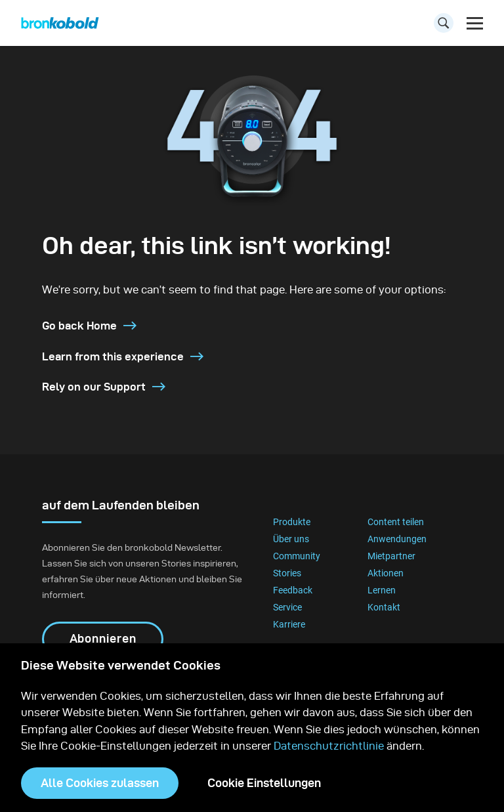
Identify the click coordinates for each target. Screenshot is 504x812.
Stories (287, 573)
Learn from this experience (123, 356)
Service (287, 607)
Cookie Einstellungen (264, 783)
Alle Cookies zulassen (100, 783)
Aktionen (386, 573)
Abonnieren (103, 638)
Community (297, 556)
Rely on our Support (104, 387)
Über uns (291, 539)
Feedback (293, 590)
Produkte (292, 522)
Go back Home (89, 326)
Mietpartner (391, 556)
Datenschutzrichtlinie (329, 746)
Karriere (289, 624)
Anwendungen (397, 539)
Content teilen (396, 522)
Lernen (382, 590)
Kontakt (384, 607)
